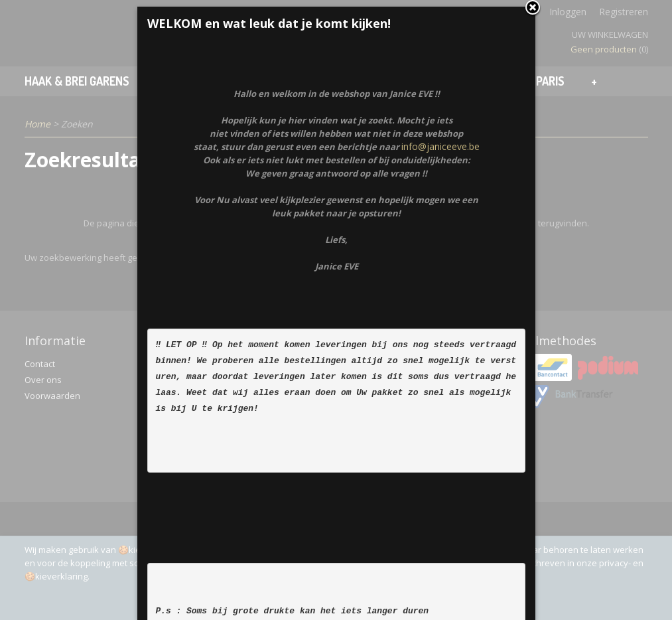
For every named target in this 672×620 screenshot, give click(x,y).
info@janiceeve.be (440, 190)
